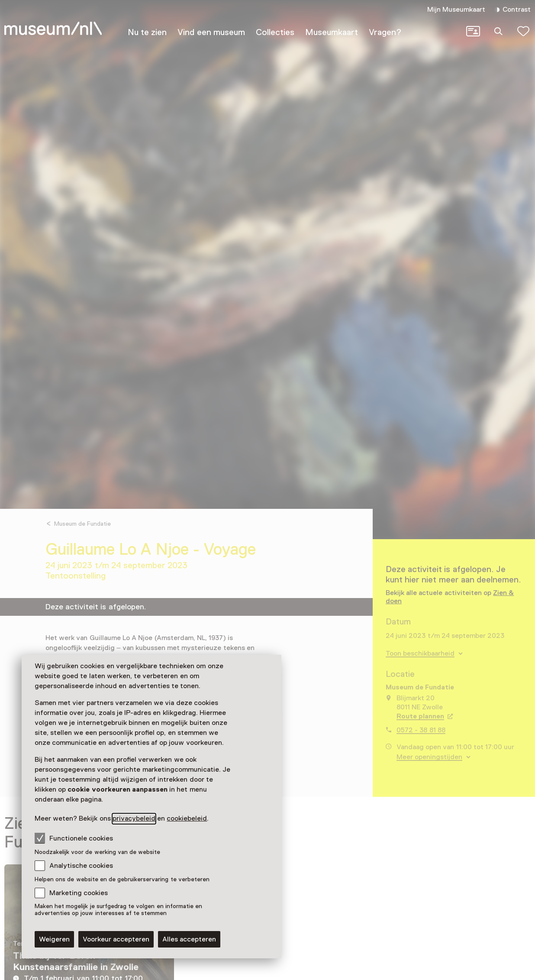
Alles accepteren (189, 939)
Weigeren (54, 939)
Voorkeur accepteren (116, 939)
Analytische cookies (81, 866)
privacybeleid (134, 818)
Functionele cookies (74, 838)
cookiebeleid (187, 818)
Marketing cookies (79, 893)
